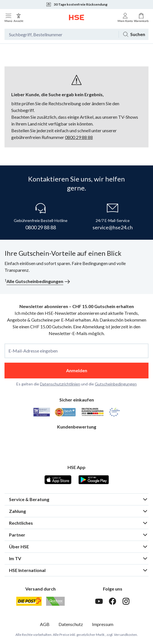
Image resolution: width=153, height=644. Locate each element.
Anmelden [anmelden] (77, 370)
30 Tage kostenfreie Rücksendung (77, 5)
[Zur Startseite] (76, 17)
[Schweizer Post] (29, 601)
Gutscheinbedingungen (116, 384)
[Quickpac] (55, 601)
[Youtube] (99, 601)
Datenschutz (71, 624)
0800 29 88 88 (79, 137)
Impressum (103, 624)
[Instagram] (126, 601)
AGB (45, 624)
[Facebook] (112, 601)
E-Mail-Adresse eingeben (33, 351)
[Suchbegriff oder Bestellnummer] (61, 34)
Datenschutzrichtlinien (60, 384)
